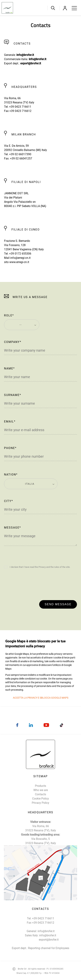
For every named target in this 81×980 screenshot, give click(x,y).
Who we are (41, 790)
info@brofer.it (25, 55)
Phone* (10, 448)
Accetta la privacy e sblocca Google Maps (41, 698)
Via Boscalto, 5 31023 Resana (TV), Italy (41, 841)
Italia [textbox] (30, 484)
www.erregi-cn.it (19, 262)
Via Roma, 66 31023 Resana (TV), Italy (41, 828)
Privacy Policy (40, 803)
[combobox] (22, 325)
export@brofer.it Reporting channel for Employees (49, 944)
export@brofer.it (31, 63)
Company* (13, 342)
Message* (13, 528)
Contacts (40, 794)
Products (40, 786)
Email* (10, 422)
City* (9, 501)
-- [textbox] (21, 325)
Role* (9, 315)
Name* (9, 368)
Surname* (13, 395)
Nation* (11, 475)
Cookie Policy (40, 799)
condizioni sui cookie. (36, 679)
